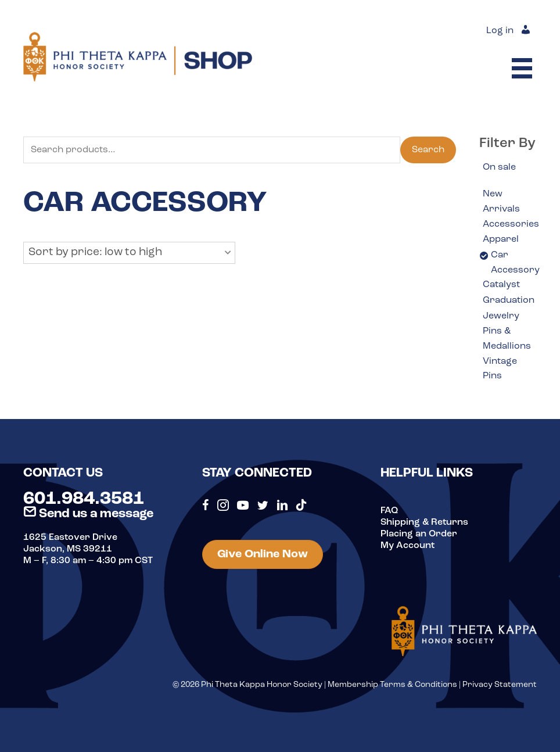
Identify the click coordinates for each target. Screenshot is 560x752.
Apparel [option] (501, 239)
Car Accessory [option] (515, 263)
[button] (129, 253)
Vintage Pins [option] (500, 369)
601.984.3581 (84, 499)
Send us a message (88, 514)
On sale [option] (499, 167)
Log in (500, 31)
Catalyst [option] (501, 285)
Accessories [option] (511, 224)
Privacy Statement (500, 685)
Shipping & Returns (424, 522)
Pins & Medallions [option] (507, 339)
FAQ (389, 511)
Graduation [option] (509, 300)
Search (428, 150)
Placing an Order (419, 534)
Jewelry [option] (501, 316)
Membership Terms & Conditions (392, 685)
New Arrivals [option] (501, 202)
